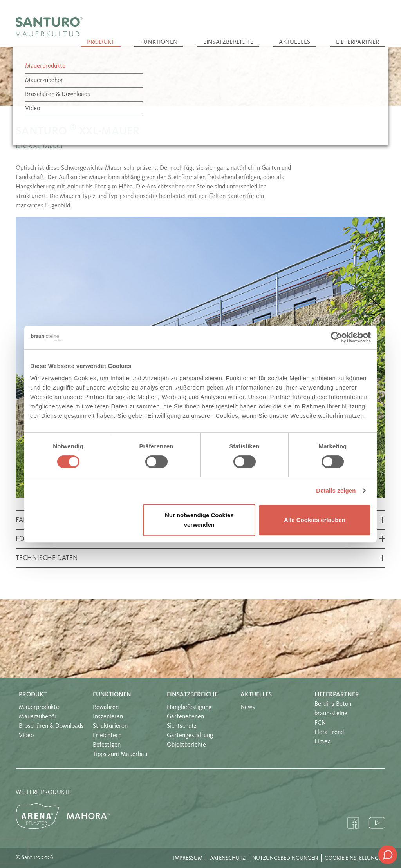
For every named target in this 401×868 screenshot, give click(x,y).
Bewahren (106, 707)
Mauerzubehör (38, 717)
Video (26, 736)
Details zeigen (336, 490)
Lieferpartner (366, 35)
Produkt (173, 35)
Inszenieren (108, 717)
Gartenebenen (185, 717)
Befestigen (107, 745)
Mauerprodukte (39, 707)
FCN (320, 723)
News (248, 707)
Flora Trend (329, 732)
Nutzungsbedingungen (285, 858)
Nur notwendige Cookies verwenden (199, 520)
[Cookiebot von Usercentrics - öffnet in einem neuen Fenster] (337, 337)
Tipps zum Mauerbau (120, 754)
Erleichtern (107, 736)
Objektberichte (186, 745)
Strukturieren (110, 726)
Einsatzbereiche (269, 35)
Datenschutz (227, 858)
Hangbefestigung (189, 707)
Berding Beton (333, 704)
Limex (322, 742)
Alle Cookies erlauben (315, 520)
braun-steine (331, 714)
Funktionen (217, 35)
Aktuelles (319, 35)
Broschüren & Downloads (51, 726)
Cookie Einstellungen (355, 858)
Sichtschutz (182, 726)
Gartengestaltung (190, 736)
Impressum (188, 858)
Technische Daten (47, 558)
